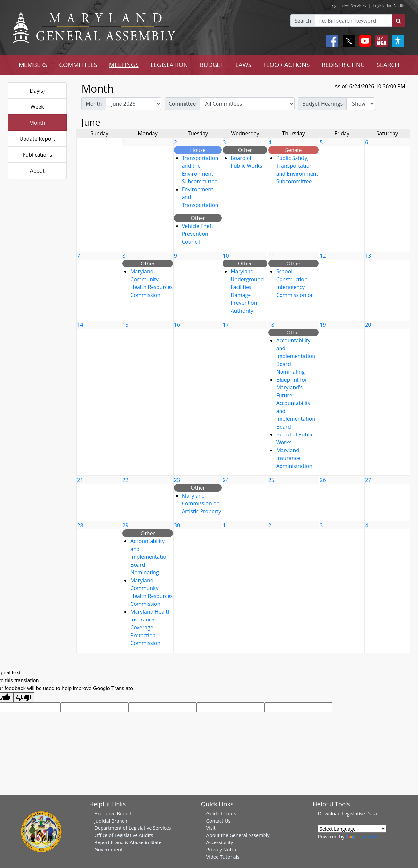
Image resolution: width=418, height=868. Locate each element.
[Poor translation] (24, 698)
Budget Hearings (322, 104)
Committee (182, 104)
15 (125, 325)
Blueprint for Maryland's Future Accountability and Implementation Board (296, 403)
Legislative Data (359, 813)
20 (368, 325)
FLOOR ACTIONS (287, 65)
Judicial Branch (111, 821)
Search (303, 21)
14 (80, 325)
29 (125, 525)
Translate (362, 836)
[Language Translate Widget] (352, 829)
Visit (211, 828)
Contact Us (218, 821)
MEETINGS (124, 65)
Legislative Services (348, 6)
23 (177, 480)
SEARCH (388, 65)
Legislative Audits (389, 6)
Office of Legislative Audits (124, 835)
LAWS (243, 65)
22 (125, 480)
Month (37, 123)
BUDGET (211, 65)
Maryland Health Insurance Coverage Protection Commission (151, 627)
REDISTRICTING (343, 65)
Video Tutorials (223, 857)
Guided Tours (221, 813)
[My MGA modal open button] (380, 41)
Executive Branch (113, 813)
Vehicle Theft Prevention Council (198, 234)
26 (323, 480)
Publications (37, 155)
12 (323, 256)
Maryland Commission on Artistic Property (201, 503)
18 (271, 325)
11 (271, 256)
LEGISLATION (169, 65)
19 (323, 325)
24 (226, 480)
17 (226, 325)
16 (177, 325)
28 (80, 525)
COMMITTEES (78, 65)
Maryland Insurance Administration (294, 458)
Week (37, 107)
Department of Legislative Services (133, 828)
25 (271, 480)
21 (80, 480)
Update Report (37, 139)
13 (368, 256)
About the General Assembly (238, 835)
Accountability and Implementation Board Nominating (296, 356)
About (37, 171)
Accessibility (219, 842)
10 (226, 256)
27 (368, 480)
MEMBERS (33, 65)
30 (177, 525)
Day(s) (37, 91)
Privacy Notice (222, 849)
